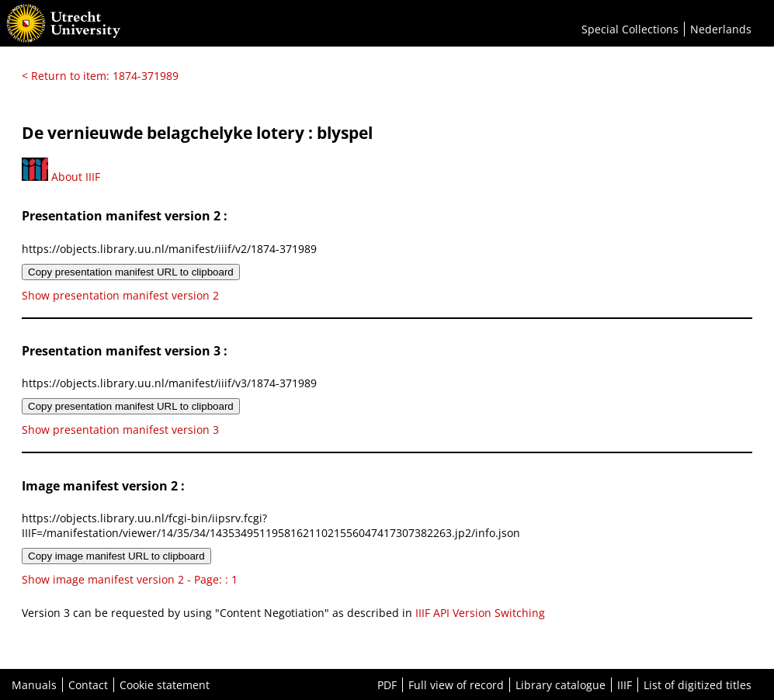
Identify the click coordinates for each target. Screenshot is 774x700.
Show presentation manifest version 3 (120, 430)
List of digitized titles (698, 685)
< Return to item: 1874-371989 (100, 76)
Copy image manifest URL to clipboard (116, 556)
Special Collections (630, 29)
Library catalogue (561, 685)
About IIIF (61, 177)
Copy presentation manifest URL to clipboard (131, 272)
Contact (88, 685)
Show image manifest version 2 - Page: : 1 (130, 579)
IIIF (625, 685)
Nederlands (721, 29)
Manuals (34, 685)
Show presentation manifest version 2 (120, 295)
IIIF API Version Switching (480, 613)
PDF (387, 685)
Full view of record (456, 685)
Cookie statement (165, 685)
